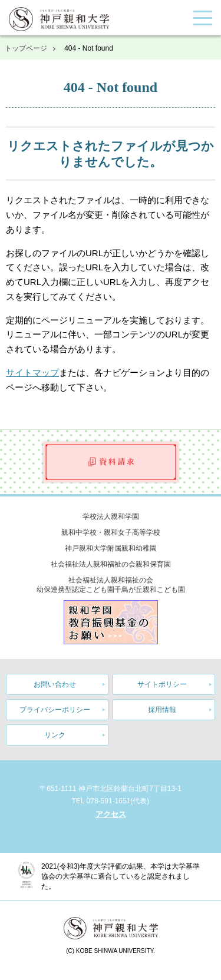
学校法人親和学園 (111, 517)
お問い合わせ (55, 684)
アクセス (111, 814)
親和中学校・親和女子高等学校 (111, 532)
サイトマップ (32, 373)
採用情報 (162, 710)
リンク (55, 735)
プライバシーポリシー (55, 710)
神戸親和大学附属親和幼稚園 (111, 548)
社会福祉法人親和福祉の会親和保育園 (111, 564)
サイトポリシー (162, 684)
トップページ (26, 48)
